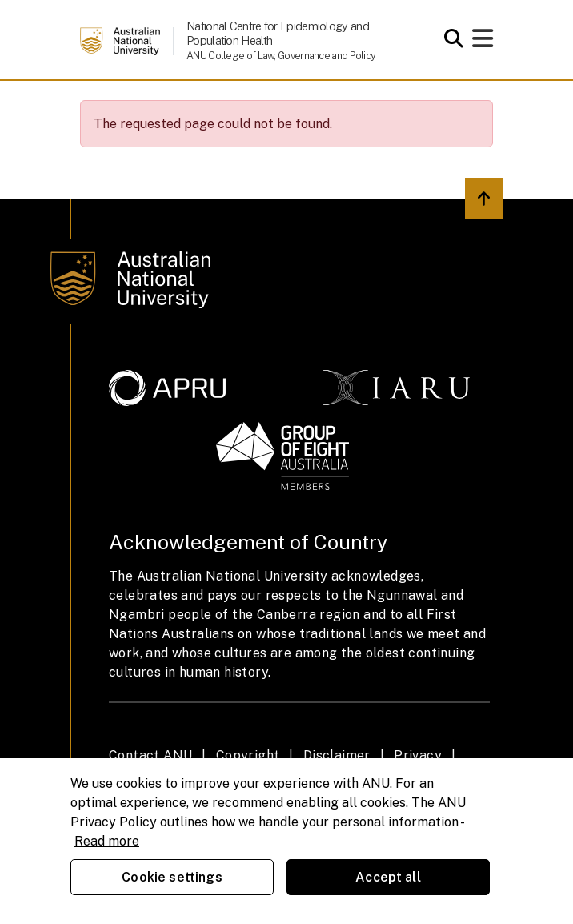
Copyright (248, 755)
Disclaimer (337, 755)
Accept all (388, 877)
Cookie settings (172, 877)
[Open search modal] (449, 38)
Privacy (418, 755)
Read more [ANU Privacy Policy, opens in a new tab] (107, 841)
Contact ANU (150, 755)
